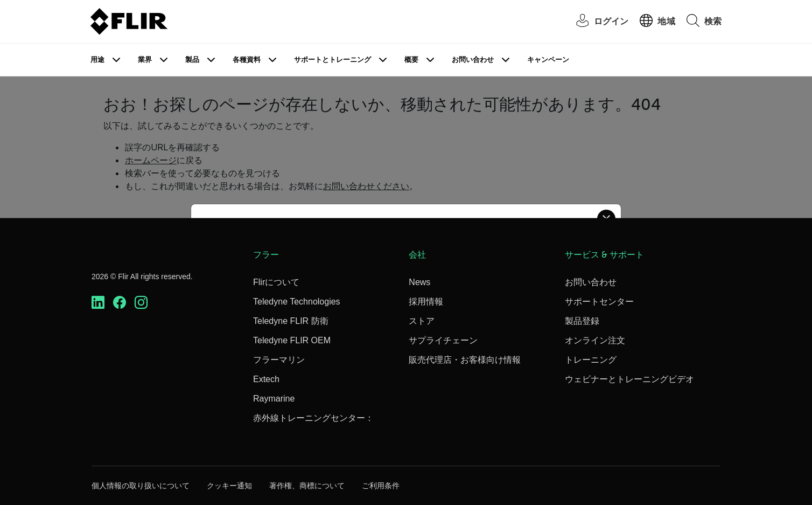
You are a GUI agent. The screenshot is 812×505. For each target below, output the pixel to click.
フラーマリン (279, 360)
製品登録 (582, 321)
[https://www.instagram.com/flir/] (141, 303)
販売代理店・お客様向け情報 (465, 360)
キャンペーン (548, 60)
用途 (97, 60)
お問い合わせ (473, 60)
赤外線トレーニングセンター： (313, 418)
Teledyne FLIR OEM (292, 340)
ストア (422, 321)
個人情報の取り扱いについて (141, 486)
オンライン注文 (595, 340)
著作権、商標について (307, 486)
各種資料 (247, 60)
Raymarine (274, 399)
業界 (145, 60)
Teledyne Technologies (297, 302)
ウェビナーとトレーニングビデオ (629, 379)
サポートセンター (599, 302)
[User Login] (597, 22)
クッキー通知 (229, 486)
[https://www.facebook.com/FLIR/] (120, 303)
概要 (411, 60)
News (419, 282)
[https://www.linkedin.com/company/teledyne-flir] (98, 303)
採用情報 (426, 302)
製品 (192, 60)
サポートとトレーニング (332, 60)
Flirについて (276, 282)
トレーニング (591, 360)
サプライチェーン (443, 340)
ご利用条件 (381, 486)
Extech (266, 379)
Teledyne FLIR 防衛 (291, 321)
